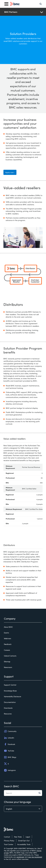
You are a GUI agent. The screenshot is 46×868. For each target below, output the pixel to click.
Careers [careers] (7, 650)
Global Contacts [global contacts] (10, 656)
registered (20, 857)
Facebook (10, 744)
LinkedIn (9, 738)
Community (10, 731)
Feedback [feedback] (8, 644)
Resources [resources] (8, 714)
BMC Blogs (10, 757)
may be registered (35, 857)
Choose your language (17, 802)
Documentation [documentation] (10, 702)
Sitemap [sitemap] (7, 662)
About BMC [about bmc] (8, 627)
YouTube (9, 751)
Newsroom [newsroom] (8, 667)
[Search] (41, 4)
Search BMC (11, 786)
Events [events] (6, 633)
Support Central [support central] (10, 685)
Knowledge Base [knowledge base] (10, 691)
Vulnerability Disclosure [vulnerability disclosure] (12, 697)
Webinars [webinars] (7, 639)
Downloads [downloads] (8, 708)
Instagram (10, 770)
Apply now (9, 172)
